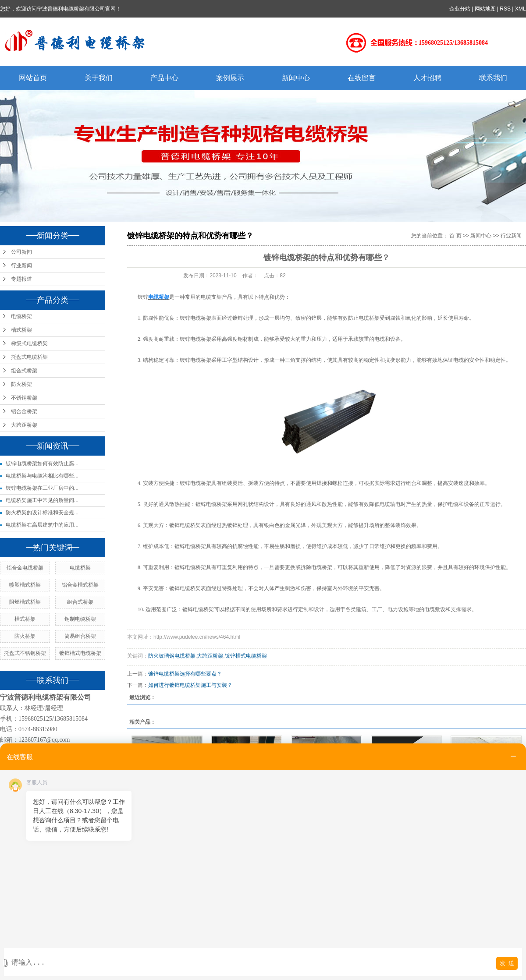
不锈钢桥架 (24, 398)
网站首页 (33, 78)
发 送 (507, 963)
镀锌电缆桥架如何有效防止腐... (42, 463)
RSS (506, 9)
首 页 (455, 236)
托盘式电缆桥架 (29, 357)
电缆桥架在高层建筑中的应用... (42, 525)
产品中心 (164, 78)
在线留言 (362, 78)
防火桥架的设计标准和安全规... (42, 513)
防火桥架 (21, 384)
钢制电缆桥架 (80, 619)
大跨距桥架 (24, 425)
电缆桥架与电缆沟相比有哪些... (42, 476)
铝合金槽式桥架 (80, 585)
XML (521, 9)
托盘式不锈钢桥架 (25, 653)
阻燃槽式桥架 (25, 602)
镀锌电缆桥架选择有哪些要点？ (185, 674)
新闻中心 (296, 78)
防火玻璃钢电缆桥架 (172, 656)
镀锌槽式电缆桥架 (80, 653)
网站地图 (485, 9)
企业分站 (460, 9)
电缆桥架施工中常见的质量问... (42, 500)
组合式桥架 (24, 371)
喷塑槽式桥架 (25, 585)
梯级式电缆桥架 (29, 343)
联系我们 (493, 78)
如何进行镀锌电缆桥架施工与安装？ (190, 685)
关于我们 (99, 78)
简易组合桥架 (80, 636)
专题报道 (21, 279)
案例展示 (230, 78)
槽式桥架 (21, 330)
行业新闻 (21, 265)
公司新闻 (21, 252)
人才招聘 (427, 78)
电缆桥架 (21, 316)
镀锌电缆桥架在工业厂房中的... (42, 488)
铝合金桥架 (24, 411)
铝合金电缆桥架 (25, 568)
